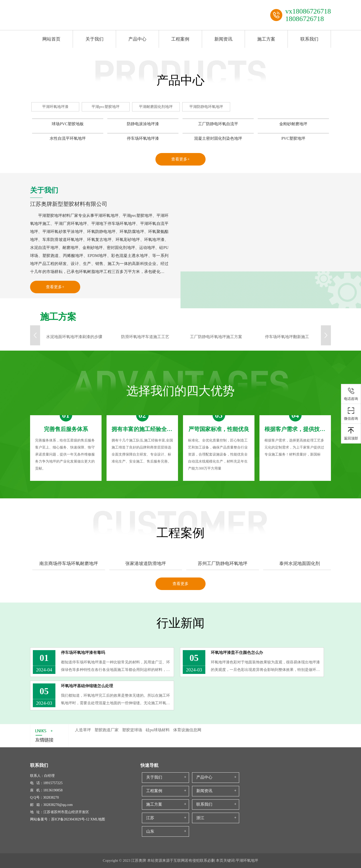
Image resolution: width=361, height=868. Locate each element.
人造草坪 (83, 730)
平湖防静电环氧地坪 (206, 107)
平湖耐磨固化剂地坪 (156, 107)
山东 (150, 831)
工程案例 (180, 39)
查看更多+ (180, 159)
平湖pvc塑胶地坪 (106, 107)
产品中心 (137, 39)
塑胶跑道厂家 (107, 730)
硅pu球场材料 (158, 730)
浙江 (200, 818)
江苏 (150, 818)
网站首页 (51, 39)
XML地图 (98, 819)
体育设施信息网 (187, 730)
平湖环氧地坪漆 (55, 107)
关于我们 (95, 39)
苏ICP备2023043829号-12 (70, 819)
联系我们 (309, 39)
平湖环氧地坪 (247, 860)
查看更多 (180, 584)
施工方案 (266, 39)
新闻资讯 (223, 39)
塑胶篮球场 (132, 730)
